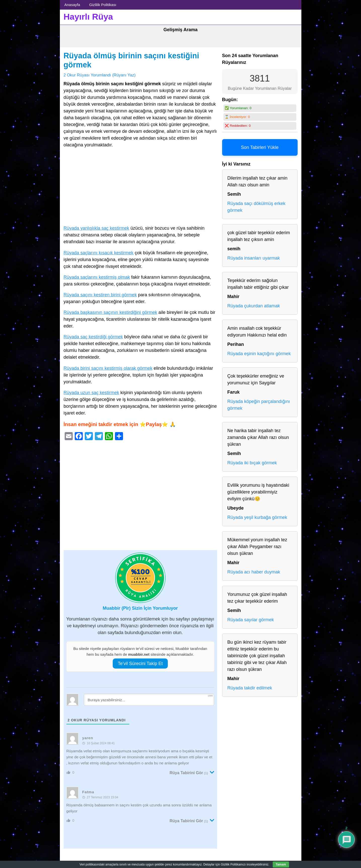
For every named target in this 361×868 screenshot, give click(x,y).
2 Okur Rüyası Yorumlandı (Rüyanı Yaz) (100, 75)
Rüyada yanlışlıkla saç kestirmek (96, 228)
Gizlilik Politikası (103, 5)
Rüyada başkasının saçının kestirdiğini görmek (110, 312)
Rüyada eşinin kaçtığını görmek (259, 354)
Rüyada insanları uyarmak (254, 258)
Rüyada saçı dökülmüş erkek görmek (256, 207)
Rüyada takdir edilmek (250, 688)
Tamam (281, 864)
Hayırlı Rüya (88, 17)
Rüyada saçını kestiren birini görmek (100, 295)
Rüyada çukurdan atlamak (254, 306)
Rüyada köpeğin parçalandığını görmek (259, 405)
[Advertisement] (140, 188)
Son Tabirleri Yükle (260, 147)
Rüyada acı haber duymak (254, 572)
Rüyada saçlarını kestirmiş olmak (97, 277)
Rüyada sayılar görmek (251, 620)
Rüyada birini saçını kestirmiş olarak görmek (108, 368)
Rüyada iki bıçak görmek (252, 463)
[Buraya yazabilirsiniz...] (149, 700)
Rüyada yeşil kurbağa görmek (257, 517)
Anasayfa (72, 5)
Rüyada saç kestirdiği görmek (93, 337)
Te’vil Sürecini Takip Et (140, 664)
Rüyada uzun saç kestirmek (91, 393)
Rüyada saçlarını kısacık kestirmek (99, 253)
